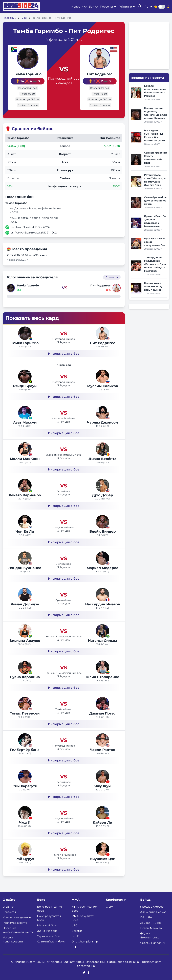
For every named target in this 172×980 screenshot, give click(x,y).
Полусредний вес (64, 78)
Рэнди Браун (25, 386)
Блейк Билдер (103, 531)
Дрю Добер (103, 495)
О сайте (8, 907)
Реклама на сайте (15, 923)
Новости (77, 7)
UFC (74, 925)
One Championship (85, 942)
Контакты (9, 912)
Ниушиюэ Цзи (103, 859)
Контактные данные (17, 917)
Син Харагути (25, 786)
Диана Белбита (102, 459)
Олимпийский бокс (51, 942)
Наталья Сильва (102, 641)
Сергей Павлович (153, 943)
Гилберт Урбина (25, 750)
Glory (109, 907)
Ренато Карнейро (25, 495)
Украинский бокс (49, 936)
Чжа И (25, 822)
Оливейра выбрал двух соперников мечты (156, 201)
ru (147, 7)
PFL (74, 947)
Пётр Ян (146, 917)
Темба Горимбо (27, 74)
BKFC (75, 936)
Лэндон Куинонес (25, 568)
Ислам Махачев (151, 928)
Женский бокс (47, 931)
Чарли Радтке (103, 750)
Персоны (106, 7)
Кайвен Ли (102, 822)
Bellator (77, 931)
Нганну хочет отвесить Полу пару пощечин (153, 286)
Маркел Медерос (102, 568)
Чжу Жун (103, 786)
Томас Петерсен (25, 713)
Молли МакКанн (25, 459)
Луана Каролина (25, 677)
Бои (92, 7)
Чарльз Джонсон (102, 422)
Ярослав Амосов (152, 907)
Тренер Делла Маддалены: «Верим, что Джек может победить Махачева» (155, 264)
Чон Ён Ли (25, 531)
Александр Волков (153, 912)
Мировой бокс (47, 925)
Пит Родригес (101, 74)
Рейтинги (125, 7)
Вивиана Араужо (25, 641)
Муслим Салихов (103, 386)
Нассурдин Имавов (103, 604)
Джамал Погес (102, 713)
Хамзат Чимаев (151, 923)
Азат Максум (25, 422)
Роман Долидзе (25, 604)
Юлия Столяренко (102, 677)
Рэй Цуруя (25, 859)
